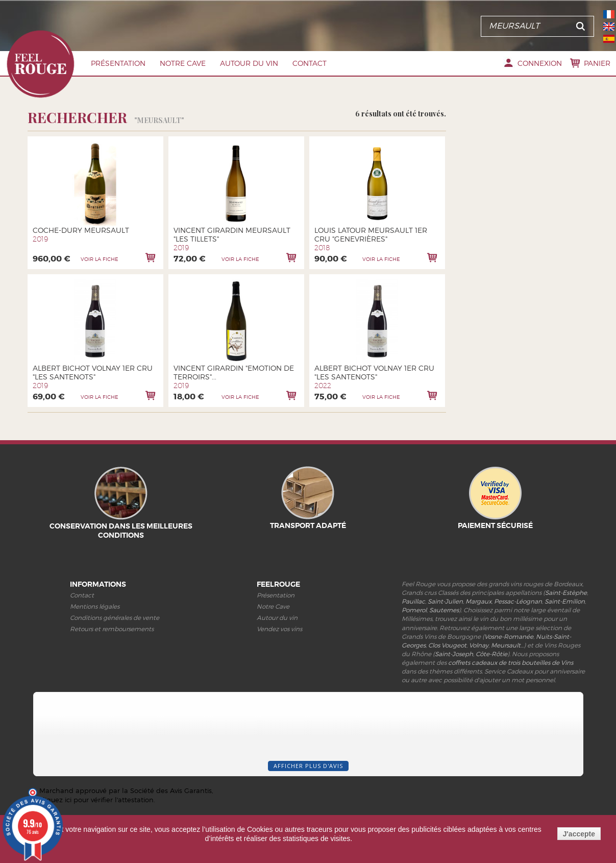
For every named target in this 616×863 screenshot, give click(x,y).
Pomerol (414, 610)
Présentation (118, 63)
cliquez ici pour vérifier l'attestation (96, 800)
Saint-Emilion (565, 601)
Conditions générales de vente (115, 618)
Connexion (540, 63)
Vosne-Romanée (509, 637)
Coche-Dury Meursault (81, 230)
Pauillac (413, 601)
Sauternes (444, 610)
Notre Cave (183, 63)
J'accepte (579, 834)
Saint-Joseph (454, 654)
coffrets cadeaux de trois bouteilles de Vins (511, 663)
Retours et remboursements (112, 629)
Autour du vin (249, 63)
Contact (310, 63)
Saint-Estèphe (566, 593)
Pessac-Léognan (518, 601)
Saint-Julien (445, 601)
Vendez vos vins (279, 629)
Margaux (478, 601)
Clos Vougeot (447, 645)
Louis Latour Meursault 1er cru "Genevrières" (371, 234)
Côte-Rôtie (491, 654)
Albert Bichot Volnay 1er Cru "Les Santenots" (93, 372)
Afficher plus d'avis (308, 766)
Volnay (479, 645)
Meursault (506, 645)
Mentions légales (95, 606)
